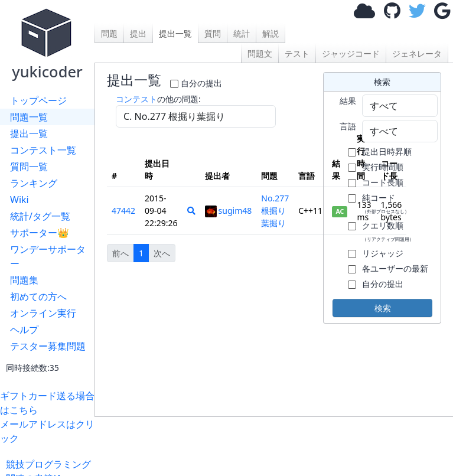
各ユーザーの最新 (395, 268)
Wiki (19, 200)
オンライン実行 (43, 313)
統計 (242, 33)
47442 (123, 211)
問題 (109, 33)
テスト (297, 53)
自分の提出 (201, 83)
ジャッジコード (351, 53)
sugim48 (229, 211)
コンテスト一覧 (43, 150)
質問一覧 (29, 167)
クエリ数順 (388, 231)
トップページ (38, 100)
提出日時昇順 (387, 151)
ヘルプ (24, 330)
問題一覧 (29, 117)
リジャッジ (383, 253)
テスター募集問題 (48, 346)
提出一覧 (29, 133)
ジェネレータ (417, 53)
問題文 (260, 53)
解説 (271, 33)
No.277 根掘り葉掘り (275, 211)
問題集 (24, 280)
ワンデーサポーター (48, 256)
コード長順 (383, 182)
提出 (138, 33)
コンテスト (136, 99)
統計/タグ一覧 (40, 216)
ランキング (34, 183)
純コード (386, 203)
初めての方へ (38, 296)
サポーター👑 (40, 233)
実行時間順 (383, 167)
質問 (213, 33)
